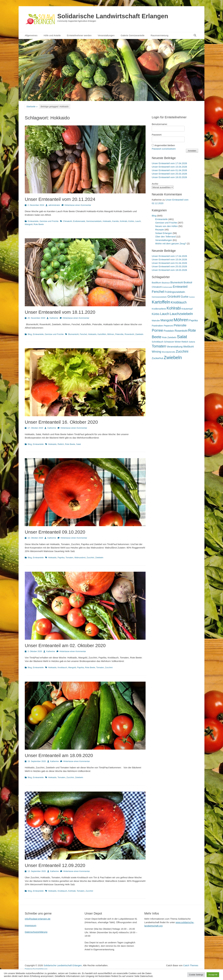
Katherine (54, 318)
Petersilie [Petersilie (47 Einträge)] (180, 325)
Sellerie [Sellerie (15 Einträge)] (192, 342)
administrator (54, 205)
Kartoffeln (102, 334)
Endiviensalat (79, 221)
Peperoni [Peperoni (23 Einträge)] (168, 326)
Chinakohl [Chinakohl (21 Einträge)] (157, 287)
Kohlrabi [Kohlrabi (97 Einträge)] (174, 308)
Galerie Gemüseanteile (133, 35)
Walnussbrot (80, 558)
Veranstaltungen (106, 35)
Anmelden (192, 151)
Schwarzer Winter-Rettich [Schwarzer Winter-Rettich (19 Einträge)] (176, 342)
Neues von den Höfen (167, 226)
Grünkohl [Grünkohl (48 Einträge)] (174, 297)
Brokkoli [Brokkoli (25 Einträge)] (188, 283)
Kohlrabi (124, 221)
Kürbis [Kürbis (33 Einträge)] (156, 314)
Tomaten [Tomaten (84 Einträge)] (159, 346)
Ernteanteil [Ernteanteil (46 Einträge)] (180, 287)
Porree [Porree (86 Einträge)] (157, 330)
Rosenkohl (129, 334)
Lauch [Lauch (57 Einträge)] (165, 314)
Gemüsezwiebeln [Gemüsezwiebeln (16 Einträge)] (159, 297)
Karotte (116, 221)
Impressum (31, 925)
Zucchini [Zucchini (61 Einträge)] (182, 351)
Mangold (29, 224)
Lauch (138, 221)
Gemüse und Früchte (49, 221)
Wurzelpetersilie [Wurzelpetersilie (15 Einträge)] (168, 352)
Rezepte (160, 230)
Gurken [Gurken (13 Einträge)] (192, 297)
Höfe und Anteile (52, 35)
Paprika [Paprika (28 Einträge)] (193, 320)
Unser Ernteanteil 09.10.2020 (55, 532)
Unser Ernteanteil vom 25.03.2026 (169, 174)
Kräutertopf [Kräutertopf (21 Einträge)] (187, 309)
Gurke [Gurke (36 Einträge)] (185, 297)
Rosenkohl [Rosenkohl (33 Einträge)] (181, 331)
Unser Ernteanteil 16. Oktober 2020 (61, 422)
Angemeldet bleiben (165, 145)
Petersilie (119, 334)
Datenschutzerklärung (36, 932)
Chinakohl (68, 221)
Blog (30, 334)
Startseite (32, 107)
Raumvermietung (160, 35)
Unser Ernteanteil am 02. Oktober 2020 (65, 645)
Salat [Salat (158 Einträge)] (182, 337)
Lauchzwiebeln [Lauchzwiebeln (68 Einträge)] (181, 314)
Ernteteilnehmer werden (79, 35)
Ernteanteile (33, 221)
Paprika (61, 558)
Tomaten (69, 558)
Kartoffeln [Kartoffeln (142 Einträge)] (161, 302)
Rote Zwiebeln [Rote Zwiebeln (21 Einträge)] (169, 337)
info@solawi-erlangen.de (38, 919)
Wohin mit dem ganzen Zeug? (171, 243)
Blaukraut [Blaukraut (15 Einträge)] (166, 283)
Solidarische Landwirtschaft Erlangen (113, 16)
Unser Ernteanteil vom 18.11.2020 (60, 312)
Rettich (61, 444)
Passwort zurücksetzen (164, 149)
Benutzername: (160, 124)
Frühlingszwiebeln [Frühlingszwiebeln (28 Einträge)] (175, 292)
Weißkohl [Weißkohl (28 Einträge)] (188, 347)
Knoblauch (62, 667)
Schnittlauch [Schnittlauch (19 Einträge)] (158, 342)
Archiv (155, 184)
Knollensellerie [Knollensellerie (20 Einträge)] (159, 309)
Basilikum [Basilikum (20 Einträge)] (156, 283)
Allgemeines (31, 35)
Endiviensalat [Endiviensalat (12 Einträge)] (167, 287)
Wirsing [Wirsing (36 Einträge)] (156, 352)
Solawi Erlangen (164, 233)
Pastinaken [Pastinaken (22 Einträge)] (157, 326)
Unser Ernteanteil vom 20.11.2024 (60, 199)
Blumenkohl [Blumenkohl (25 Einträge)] (177, 283)
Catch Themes (191, 965)
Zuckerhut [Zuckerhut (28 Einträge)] (157, 358)
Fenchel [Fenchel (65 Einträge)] (158, 292)
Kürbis (131, 221)
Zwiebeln (139, 334)
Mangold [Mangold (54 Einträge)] (167, 320)
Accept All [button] (213, 975)
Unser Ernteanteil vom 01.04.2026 (169, 170)
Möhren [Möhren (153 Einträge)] (181, 320)
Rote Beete (39, 224)
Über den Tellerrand (165, 237)
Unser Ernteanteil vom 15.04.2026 (169, 167)
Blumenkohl (73, 334)
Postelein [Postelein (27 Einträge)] (169, 331)
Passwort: (157, 135)
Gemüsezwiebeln (94, 221)
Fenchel (83, 334)
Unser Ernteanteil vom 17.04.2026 (169, 163)
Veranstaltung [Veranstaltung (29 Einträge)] (175, 347)
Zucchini (90, 558)
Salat (79, 444)
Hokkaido (107, 221)
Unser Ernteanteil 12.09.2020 (55, 865)
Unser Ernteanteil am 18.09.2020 (59, 755)
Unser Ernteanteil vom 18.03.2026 (169, 177)
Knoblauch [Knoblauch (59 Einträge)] (179, 302)
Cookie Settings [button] (196, 975)
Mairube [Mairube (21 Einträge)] (156, 321)
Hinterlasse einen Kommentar (78, 205)
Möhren (111, 334)
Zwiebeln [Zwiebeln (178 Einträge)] (173, 357)
